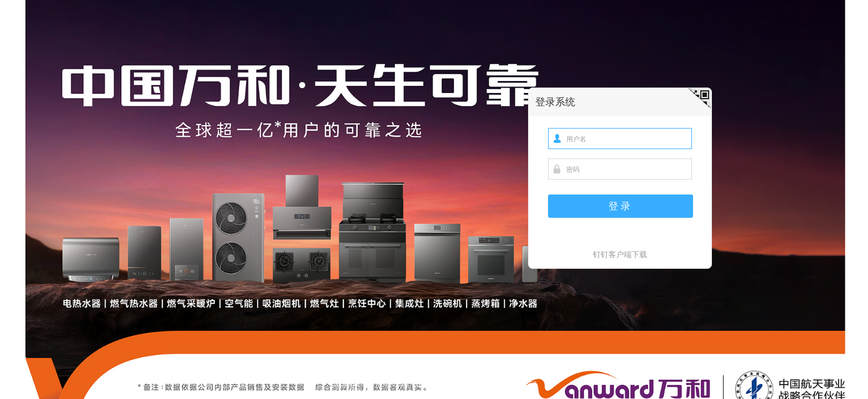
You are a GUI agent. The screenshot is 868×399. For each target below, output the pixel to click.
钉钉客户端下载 (620, 254)
